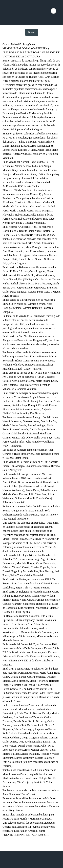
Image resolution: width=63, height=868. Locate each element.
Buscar (32, 32)
